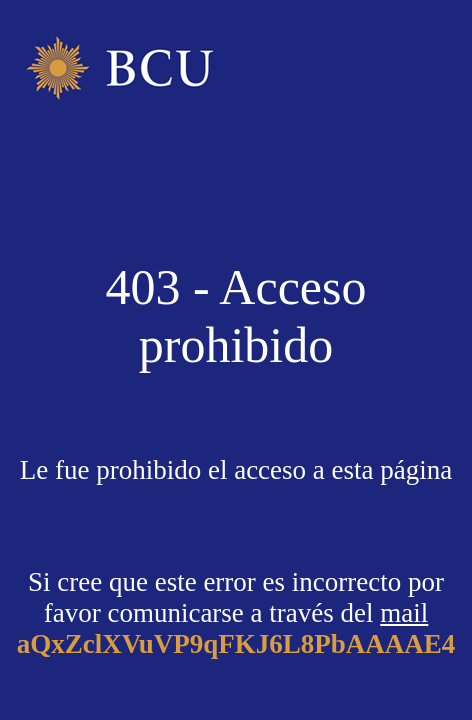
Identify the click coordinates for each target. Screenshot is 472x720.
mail (404, 613)
